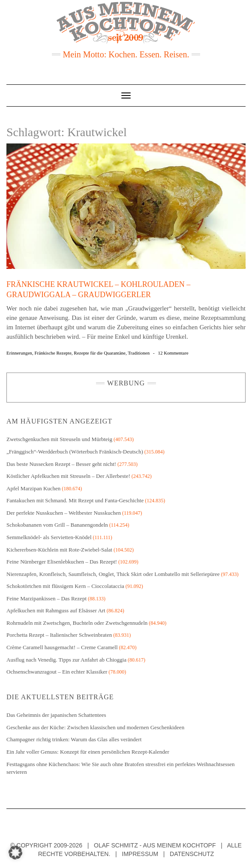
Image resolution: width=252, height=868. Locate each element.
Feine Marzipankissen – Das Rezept (46, 598)
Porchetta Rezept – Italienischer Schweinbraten (59, 635)
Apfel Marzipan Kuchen (33, 488)
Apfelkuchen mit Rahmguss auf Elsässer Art (56, 610)
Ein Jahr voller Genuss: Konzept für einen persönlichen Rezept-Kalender (88, 752)
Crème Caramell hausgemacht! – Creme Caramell (62, 647)
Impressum (140, 854)
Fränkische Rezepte (53, 353)
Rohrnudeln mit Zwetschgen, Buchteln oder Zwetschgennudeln (77, 623)
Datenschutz (192, 854)
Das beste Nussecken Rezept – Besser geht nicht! (61, 464)
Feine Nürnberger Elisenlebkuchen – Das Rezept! (62, 562)
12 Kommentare (173, 353)
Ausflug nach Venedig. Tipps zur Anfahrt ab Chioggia (66, 660)
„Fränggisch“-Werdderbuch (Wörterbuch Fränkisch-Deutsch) (75, 452)
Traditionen (139, 353)
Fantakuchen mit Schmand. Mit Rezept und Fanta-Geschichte (75, 500)
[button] (15, 853)
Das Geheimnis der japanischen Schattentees (56, 715)
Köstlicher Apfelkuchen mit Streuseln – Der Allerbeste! (68, 476)
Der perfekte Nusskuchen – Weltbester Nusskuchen (64, 513)
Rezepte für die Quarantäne (100, 353)
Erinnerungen (19, 353)
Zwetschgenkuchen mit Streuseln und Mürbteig (59, 439)
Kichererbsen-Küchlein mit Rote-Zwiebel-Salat (59, 550)
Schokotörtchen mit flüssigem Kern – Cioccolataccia (65, 586)
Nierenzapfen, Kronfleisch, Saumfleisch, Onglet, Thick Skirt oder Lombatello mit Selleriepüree (113, 574)
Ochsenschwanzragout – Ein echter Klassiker (57, 672)
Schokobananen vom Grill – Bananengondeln (57, 525)
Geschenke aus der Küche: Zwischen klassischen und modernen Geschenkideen (95, 727)
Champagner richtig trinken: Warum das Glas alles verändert (74, 739)
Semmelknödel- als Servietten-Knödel (49, 537)
